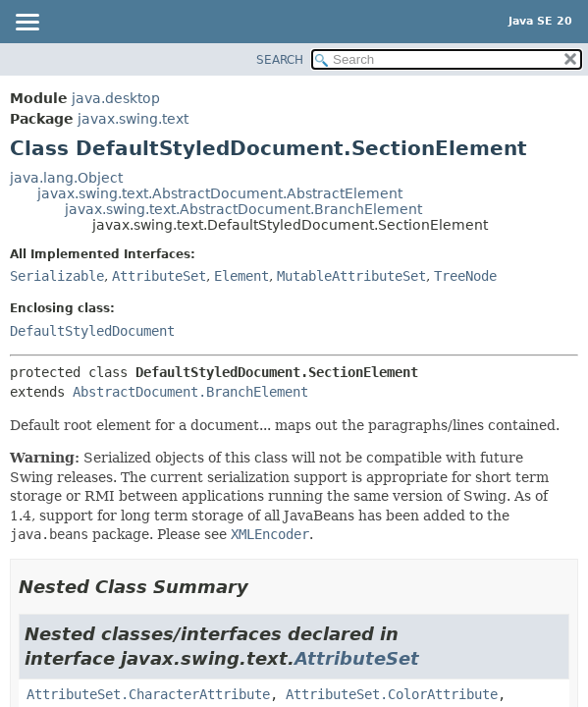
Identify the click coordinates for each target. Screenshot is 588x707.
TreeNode (465, 276)
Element (241, 276)
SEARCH (280, 60)
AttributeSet (159, 276)
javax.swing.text (133, 119)
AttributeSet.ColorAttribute (392, 694)
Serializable (57, 276)
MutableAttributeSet (351, 276)
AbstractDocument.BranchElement (190, 392)
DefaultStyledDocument (92, 331)
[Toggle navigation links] (27, 24)
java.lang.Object (66, 178)
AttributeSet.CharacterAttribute (148, 694)
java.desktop (116, 98)
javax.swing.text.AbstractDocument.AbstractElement (220, 193)
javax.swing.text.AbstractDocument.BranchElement (243, 209)
